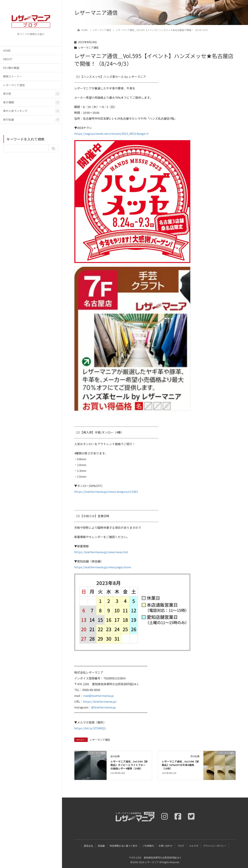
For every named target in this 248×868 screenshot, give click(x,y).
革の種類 (9, 102)
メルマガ (194, 845)
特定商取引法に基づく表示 (123, 845)
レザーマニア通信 (14, 85)
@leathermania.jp (104, 707)
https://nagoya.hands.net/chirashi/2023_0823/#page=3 (111, 134)
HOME (7, 51)
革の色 (7, 94)
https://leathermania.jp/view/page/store (103, 567)
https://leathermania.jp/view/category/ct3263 (106, 492)
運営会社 (88, 845)
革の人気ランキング (15, 111)
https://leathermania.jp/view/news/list (101, 552)
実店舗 (101, 845)
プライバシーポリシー (215, 845)
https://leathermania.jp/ (100, 701)
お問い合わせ (166, 845)
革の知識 (9, 119)
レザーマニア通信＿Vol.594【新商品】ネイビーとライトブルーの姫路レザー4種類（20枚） (129, 765)
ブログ (181, 845)
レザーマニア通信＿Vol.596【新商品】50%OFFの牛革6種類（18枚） (180, 765)
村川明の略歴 (11, 68)
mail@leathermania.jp (98, 696)
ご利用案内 (148, 845)
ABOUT (8, 59)
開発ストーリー (13, 76)
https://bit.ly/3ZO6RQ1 (90, 728)
